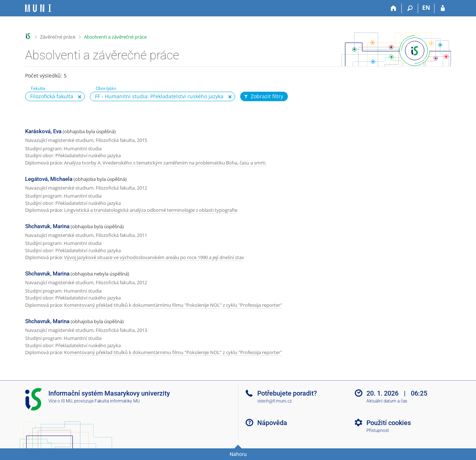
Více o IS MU (60, 401)
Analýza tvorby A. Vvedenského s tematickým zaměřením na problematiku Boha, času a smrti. (165, 163)
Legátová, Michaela (49, 179)
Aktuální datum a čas (387, 401)
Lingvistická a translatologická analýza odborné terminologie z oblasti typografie (151, 210)
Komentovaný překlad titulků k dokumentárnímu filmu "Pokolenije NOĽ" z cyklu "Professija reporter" (173, 305)
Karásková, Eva (43, 131)
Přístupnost (378, 431)
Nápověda (272, 423)
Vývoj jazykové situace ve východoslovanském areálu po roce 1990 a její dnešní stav (154, 257)
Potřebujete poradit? (287, 393)
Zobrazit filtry (263, 96)
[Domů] (394, 8)
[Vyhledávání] (410, 8)
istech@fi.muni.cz (275, 401)
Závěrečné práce (58, 37)
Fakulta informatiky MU (117, 401)
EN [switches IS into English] (426, 8)
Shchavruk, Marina (47, 226)
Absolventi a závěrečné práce (115, 37)
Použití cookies (389, 423)
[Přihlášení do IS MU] (443, 8)
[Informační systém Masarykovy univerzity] (38, 8)
